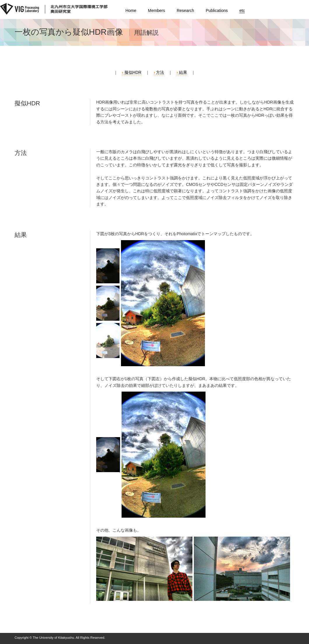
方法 (160, 72)
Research (185, 11)
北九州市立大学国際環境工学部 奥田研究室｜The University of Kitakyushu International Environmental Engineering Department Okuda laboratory (54, 9)
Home (131, 11)
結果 (183, 72)
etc (242, 11)
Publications (217, 11)
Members (157, 11)
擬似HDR (133, 72)
